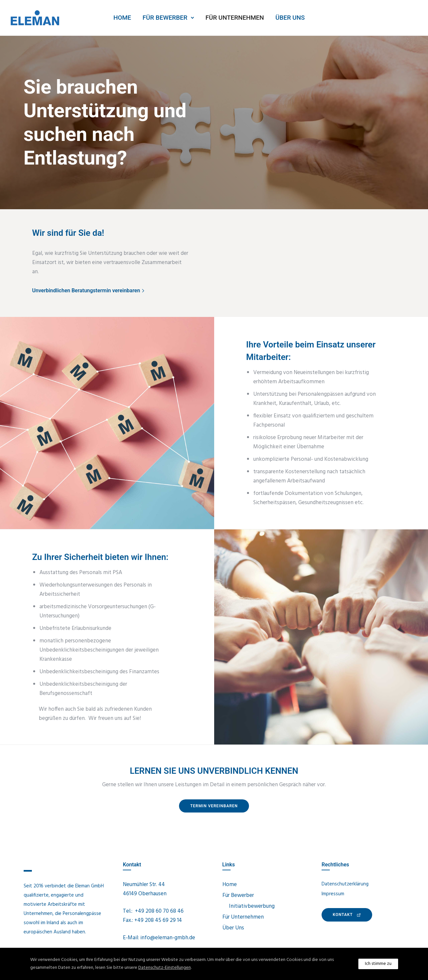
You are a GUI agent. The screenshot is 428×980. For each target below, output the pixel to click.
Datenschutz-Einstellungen (165, 968)
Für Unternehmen (235, 18)
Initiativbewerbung (252, 906)
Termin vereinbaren (214, 806)
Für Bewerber (165, 18)
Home (122, 18)
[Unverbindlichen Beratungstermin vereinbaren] (89, 291)
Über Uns (290, 18)
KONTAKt (347, 915)
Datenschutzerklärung (345, 884)
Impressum (333, 894)
